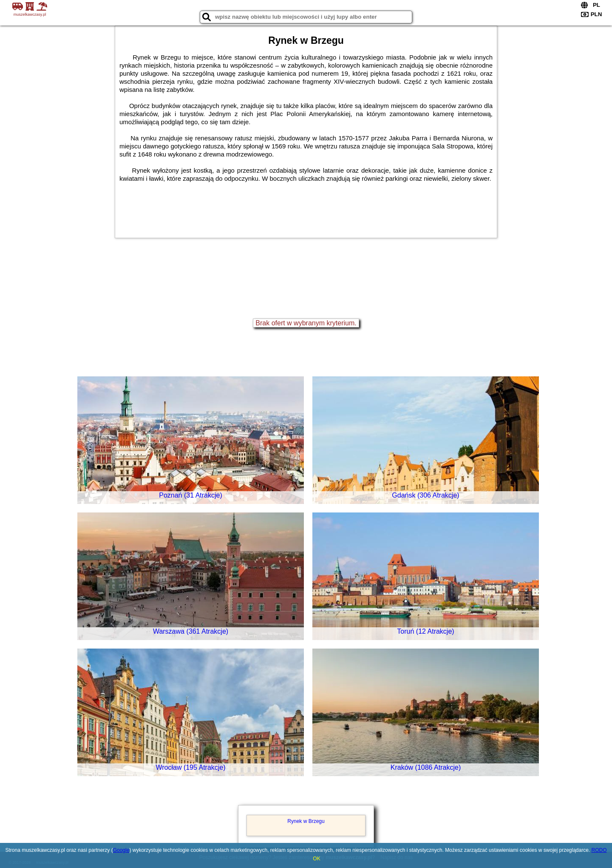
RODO (599, 850)
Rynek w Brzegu (306, 821)
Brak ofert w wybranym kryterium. (306, 323)
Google (121, 850)
